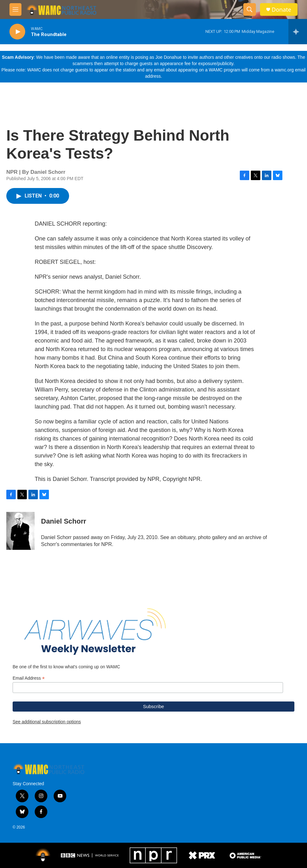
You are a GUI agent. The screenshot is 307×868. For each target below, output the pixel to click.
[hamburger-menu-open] (15, 9)
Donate (281, 10)
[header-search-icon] (250, 9)
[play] (17, 32)
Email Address (29, 678)
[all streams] (298, 32)
